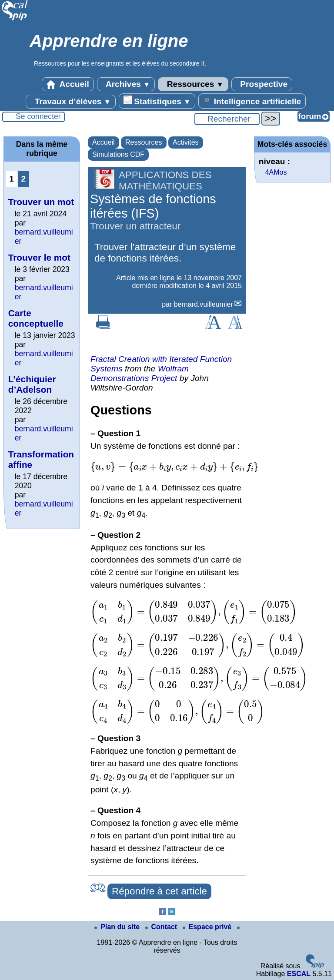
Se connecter (38, 116)
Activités (186, 142)
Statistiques (157, 101)
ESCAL (299, 974)
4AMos (276, 172)
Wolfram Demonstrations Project (140, 373)
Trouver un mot (41, 202)
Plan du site (118, 927)
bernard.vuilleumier (204, 304)
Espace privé (208, 927)
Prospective (262, 84)
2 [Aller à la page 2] (23, 179)
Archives (126, 84)
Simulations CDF (118, 154)
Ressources (193, 84)
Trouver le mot (39, 257)
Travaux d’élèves (70, 102)
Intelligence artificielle (252, 101)
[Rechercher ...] (227, 119)
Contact (162, 927)
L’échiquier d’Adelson (32, 384)
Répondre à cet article (159, 891)
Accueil (68, 84)
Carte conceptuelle (36, 318)
